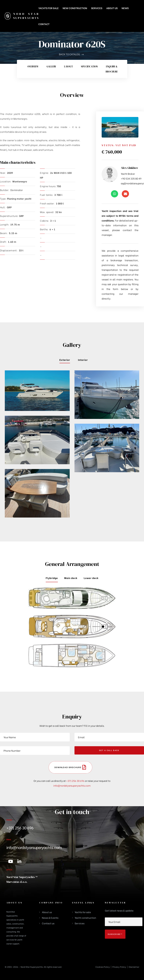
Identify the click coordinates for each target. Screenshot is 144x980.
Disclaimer (134, 967)
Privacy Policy (119, 967)
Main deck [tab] (71, 578)
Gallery (51, 66)
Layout (68, 66)
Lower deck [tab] (91, 578)
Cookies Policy (103, 967)
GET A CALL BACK (109, 750)
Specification (89, 66)
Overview (33, 66)
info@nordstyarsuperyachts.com (72, 785)
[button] (70, 767)
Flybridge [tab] (52, 578)
